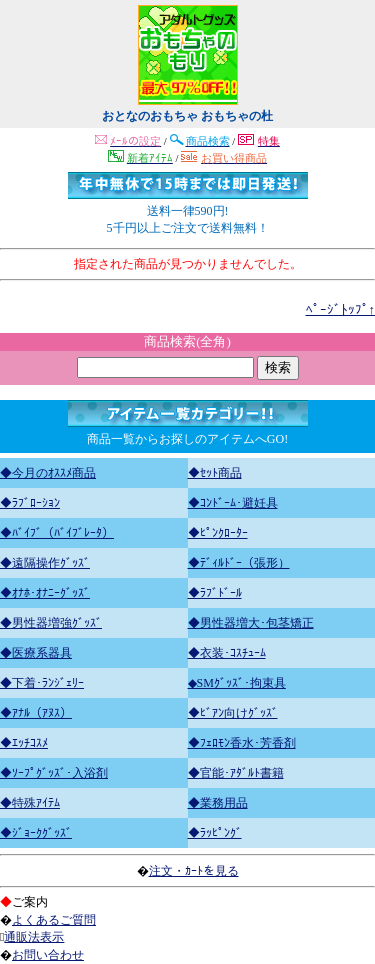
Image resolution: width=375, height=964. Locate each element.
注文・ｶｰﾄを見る (194, 871)
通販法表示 (34, 937)
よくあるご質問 (54, 920)
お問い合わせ (48, 955)
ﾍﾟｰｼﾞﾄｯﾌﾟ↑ (341, 309)
